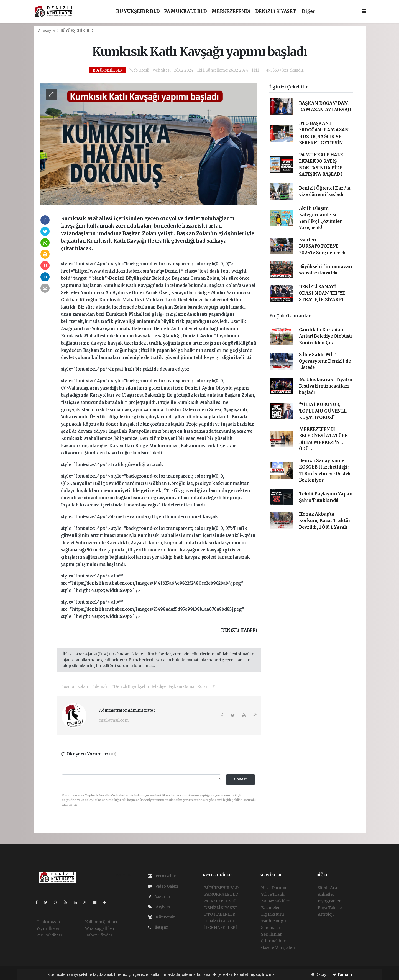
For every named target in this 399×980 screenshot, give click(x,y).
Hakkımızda (48, 922)
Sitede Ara (327, 888)
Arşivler (159, 907)
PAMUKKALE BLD (186, 12)
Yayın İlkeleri (48, 928)
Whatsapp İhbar (100, 928)
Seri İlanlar (271, 934)
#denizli (100, 686)
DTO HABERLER (220, 914)
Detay (319, 975)
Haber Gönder (99, 935)
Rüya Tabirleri (331, 908)
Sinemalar (271, 928)
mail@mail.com (114, 720)
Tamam (342, 975)
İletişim (158, 927)
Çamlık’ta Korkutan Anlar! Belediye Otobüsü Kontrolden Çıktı (326, 336)
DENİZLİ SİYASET (276, 12)
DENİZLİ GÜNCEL (221, 921)
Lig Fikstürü (273, 914)
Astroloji (326, 914)
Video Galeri (163, 886)
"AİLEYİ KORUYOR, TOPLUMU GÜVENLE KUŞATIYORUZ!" (323, 411)
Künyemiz (162, 917)
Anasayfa (47, 31)
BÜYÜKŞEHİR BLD (138, 12)
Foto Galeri (162, 876)
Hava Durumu (274, 888)
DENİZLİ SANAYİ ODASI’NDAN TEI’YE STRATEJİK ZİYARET (322, 293)
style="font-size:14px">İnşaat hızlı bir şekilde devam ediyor (125, 369)
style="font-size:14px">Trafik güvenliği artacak (113, 464)
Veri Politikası (49, 935)
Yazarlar (159, 897)
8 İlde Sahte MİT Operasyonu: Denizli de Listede (325, 361)
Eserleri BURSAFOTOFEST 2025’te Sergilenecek (322, 246)
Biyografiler (329, 901)
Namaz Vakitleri (276, 901)
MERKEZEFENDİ (231, 12)
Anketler (326, 894)
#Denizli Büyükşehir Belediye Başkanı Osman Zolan (160, 686)
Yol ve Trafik (273, 894)
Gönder (241, 779)
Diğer (309, 12)
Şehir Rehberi (274, 941)
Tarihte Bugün (275, 921)
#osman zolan (75, 686)
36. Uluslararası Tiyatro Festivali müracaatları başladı (326, 386)
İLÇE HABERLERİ (220, 928)
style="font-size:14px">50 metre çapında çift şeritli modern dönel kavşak (140, 517)
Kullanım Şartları (101, 922)
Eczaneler (270, 908)
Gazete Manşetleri (278, 948)
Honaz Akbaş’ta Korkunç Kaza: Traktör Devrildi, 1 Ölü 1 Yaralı (325, 521)
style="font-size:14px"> (158, 417)
